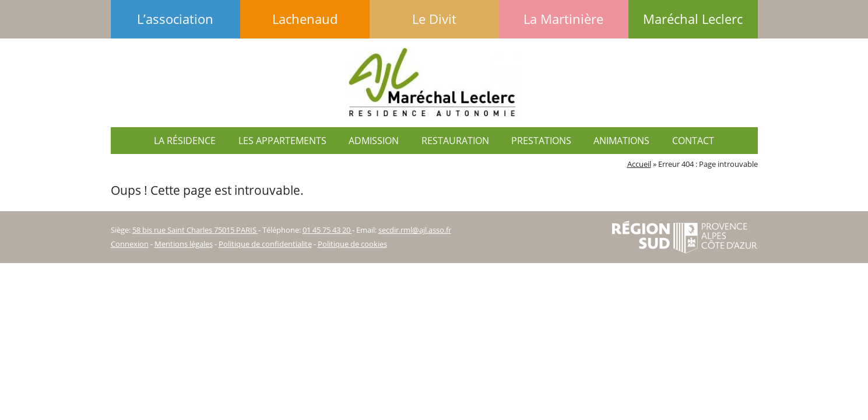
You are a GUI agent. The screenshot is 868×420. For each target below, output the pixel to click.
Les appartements (282, 141)
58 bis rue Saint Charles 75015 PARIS (195, 230)
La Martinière (563, 19)
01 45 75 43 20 (327, 230)
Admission (374, 141)
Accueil (639, 164)
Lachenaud (305, 19)
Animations (621, 141)
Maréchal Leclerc (693, 19)
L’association (175, 19)
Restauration (455, 141)
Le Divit (434, 19)
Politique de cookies (352, 244)
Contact (693, 141)
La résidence (185, 141)
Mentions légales (184, 244)
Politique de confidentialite (265, 244)
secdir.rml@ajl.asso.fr (415, 230)
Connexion (130, 244)
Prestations (541, 141)
